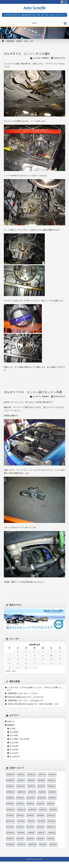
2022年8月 (41, 780)
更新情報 (10, 41)
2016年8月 (31, 833)
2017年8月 (21, 821)
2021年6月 (41, 786)
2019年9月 (52, 798)
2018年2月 (40, 815)
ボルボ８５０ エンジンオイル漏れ (27, 54)
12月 (26, 41)
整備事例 (45, 58)
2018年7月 (43, 810)
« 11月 (8, 671)
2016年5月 (10, 839)
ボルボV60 (14, 750)
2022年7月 (51, 780)
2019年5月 (30, 804)
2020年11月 (21, 792)
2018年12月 (10, 810)
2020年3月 (10, 798)
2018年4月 (20, 815)
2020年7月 (32, 792)
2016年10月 (10, 833)
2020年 (19, 41)
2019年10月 (42, 798)
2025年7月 (21, 775)
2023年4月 (21, 780)
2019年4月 (40, 804)
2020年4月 (52, 792)
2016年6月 (51, 833)
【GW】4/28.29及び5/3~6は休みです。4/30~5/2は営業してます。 (34, 704)
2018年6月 (53, 810)
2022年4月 (10, 786)
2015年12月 (10, 844)
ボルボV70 (37, 397)
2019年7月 (10, 804)
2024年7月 (42, 775)
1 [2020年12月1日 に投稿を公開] (18, 651)
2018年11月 (21, 810)
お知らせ (11, 721)
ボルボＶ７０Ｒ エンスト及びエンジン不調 (33, 392)
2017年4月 (10, 827)
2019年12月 (31, 798)
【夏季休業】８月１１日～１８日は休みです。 (26, 700)
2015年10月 (32, 844)
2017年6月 (41, 821)
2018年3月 (30, 815)
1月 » (14, 671)
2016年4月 (20, 839)
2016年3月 (30, 839)
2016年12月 (51, 827)
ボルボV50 (14, 746)
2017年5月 (51, 821)
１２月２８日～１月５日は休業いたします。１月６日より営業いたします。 (35, 689)
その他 (12, 728)
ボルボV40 (14, 743)
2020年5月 (42, 792)
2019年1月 (51, 804)
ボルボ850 (37, 58)
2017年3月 (20, 827)
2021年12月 (21, 786)
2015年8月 (53, 844)
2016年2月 (40, 839)
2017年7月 (31, 821)
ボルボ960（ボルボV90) (19, 739)
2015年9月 (43, 844)
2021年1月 (51, 786)
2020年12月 (10, 792)
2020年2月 (20, 798)
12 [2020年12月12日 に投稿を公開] (51, 655)
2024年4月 (52, 775)
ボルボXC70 (15, 756)
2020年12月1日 (59, 58)
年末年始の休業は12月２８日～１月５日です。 (26, 697)
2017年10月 (10, 821)
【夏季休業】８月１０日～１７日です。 (23, 693)
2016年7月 (41, 833)
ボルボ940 (14, 735)
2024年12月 (31, 775)
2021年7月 (31, 786)
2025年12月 (10, 775)
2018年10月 (32, 810)
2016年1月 (51, 839)
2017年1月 (40, 827)
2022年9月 (31, 780)
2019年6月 (20, 804)
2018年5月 (10, 815)
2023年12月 (10, 780)
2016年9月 (21, 833)
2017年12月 (51, 815)
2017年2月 (30, 827)
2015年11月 (21, 844)
